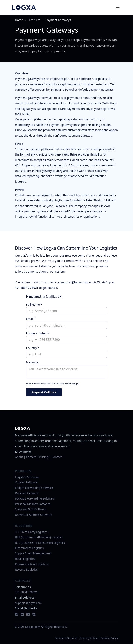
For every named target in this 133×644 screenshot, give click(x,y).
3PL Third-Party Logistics (31, 532)
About (19, 457)
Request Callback (44, 392)
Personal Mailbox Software (33, 504)
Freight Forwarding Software (34, 488)
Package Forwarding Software (35, 498)
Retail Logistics (25, 559)
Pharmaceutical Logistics (31, 564)
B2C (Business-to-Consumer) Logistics (40, 543)
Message (32, 362)
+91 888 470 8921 (27, 288)
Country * (33, 348)
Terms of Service (66, 638)
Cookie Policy (109, 638)
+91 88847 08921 (26, 592)
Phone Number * (37, 333)
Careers (31, 457)
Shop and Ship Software (31, 509)
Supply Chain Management (33, 553)
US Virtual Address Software (33, 515)
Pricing (44, 457)
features (35, 20)
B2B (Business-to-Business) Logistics (39, 537)
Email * (31, 319)
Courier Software (26, 482)
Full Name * (34, 304)
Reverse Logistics (26, 569)
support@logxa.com (74, 282)
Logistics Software (27, 477)
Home (19, 20)
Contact (57, 457)
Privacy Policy (89, 638)
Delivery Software (27, 493)
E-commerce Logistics (29, 548)
